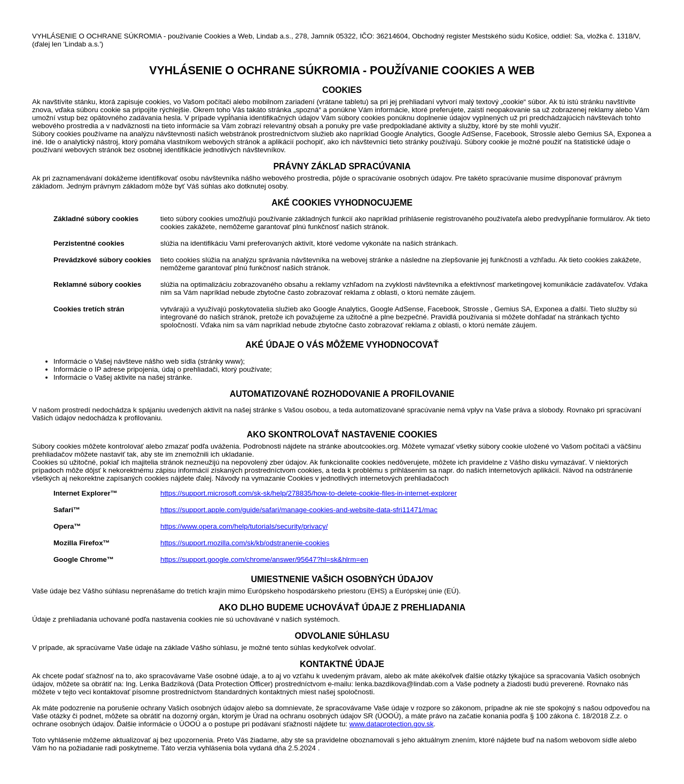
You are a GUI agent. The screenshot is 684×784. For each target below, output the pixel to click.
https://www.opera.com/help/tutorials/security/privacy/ (244, 526)
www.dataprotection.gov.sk (392, 724)
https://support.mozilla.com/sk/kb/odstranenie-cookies (245, 543)
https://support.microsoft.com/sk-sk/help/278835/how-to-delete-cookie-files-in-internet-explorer (309, 493)
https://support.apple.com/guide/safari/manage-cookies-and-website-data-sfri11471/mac (299, 510)
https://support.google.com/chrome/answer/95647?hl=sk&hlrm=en (264, 559)
